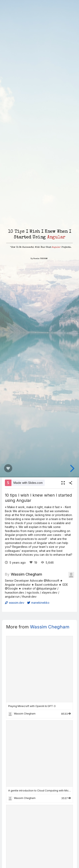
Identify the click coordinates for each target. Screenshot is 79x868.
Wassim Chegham (26, 574)
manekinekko (38, 603)
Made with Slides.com (28, 483)
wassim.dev (15, 603)
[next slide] (71, 468)
